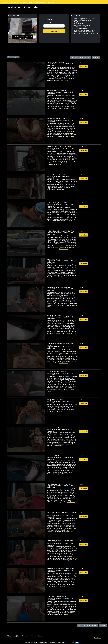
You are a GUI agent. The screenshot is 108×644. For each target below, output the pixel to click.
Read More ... (64, 80)
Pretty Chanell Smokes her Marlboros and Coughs (87, 34)
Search (54, 31)
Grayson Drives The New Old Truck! (23, 37)
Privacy (9, 636)
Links (19, 636)
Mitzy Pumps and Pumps (81, 22)
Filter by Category (13, 57)
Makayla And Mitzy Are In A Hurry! (84, 30)
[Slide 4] (20, 41)
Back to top (97, 638)
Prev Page (75, 57)
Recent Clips (23, 2)
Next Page (96, 57)
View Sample (67, 147)
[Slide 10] (32, 41)
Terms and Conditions (38, 636)
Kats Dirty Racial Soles (80, 28)
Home (16, 2)
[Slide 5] (22, 41)
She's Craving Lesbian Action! (83, 20)
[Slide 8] (28, 41)
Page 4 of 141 (85, 57)
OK (77, 643)
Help (14, 636)
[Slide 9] (30, 41)
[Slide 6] (24, 41)
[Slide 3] (17, 41)
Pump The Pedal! (79, 24)
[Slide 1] (13, 41)
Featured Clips (33, 2)
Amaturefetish (7, 2)
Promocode (26, 636)
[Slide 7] (26, 41)
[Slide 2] (15, 41)
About (53, 2)
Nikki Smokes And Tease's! (82, 27)
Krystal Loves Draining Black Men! (84, 32)
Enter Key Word (48, 23)
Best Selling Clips (44, 2)
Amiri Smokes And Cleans (82, 25)
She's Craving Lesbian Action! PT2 (84, 19)
